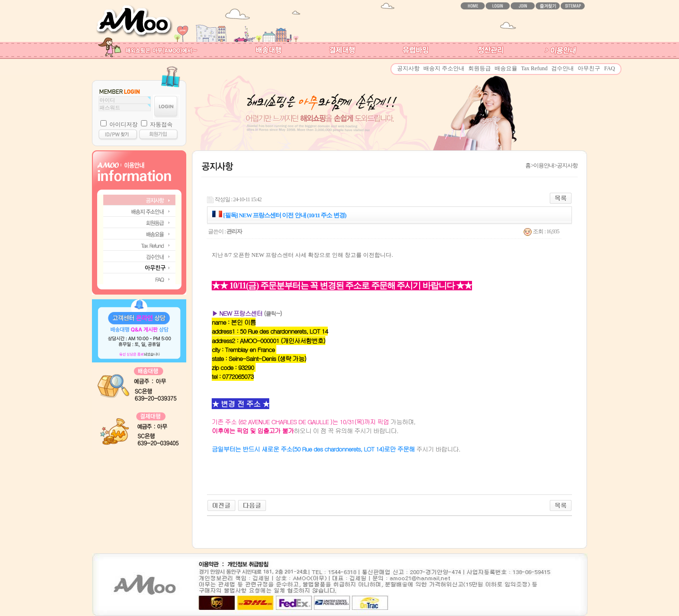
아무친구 (589, 68)
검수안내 (563, 68)
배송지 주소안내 (444, 68)
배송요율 (506, 68)
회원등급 (480, 68)
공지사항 (408, 68)
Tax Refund (534, 68)
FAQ (609, 68)
